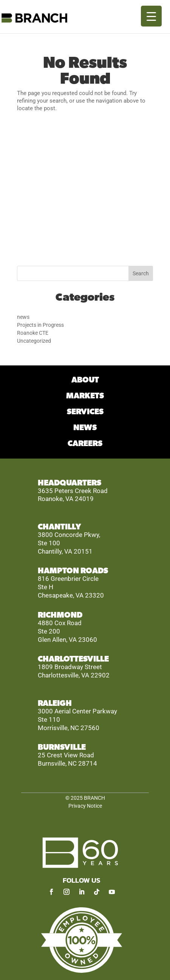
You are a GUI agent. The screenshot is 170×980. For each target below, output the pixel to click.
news (23, 317)
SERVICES (85, 412)
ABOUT (85, 380)
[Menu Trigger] (151, 16)
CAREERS (85, 444)
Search (141, 273)
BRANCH (94, 798)
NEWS (85, 428)
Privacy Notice (85, 806)
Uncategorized (34, 341)
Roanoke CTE (33, 333)
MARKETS (85, 396)
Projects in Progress (40, 325)
